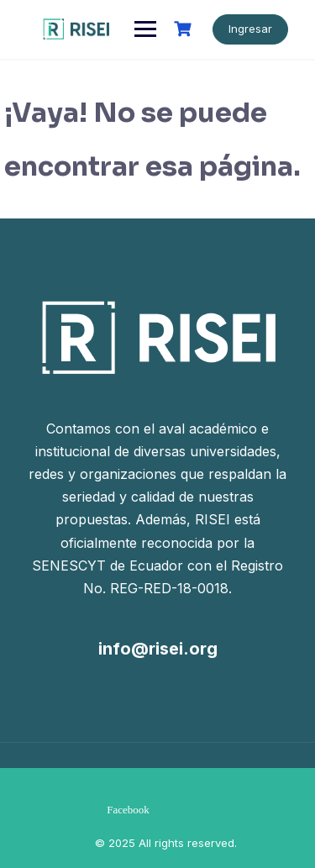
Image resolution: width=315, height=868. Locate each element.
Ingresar (250, 29)
